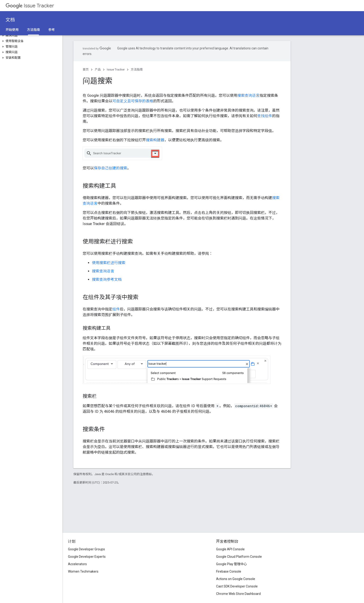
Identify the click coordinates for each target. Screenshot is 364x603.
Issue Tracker (30, 6)
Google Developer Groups (86, 549)
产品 (98, 69)
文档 (10, 20)
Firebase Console (229, 571)
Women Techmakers (83, 571)
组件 (116, 309)
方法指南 (137, 69)
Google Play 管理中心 (232, 564)
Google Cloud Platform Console (239, 557)
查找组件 (265, 116)
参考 (52, 30)
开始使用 (12, 30)
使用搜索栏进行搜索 (109, 263)
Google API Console (230, 549)
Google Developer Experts (87, 557)
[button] (30, 35)
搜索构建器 (155, 140)
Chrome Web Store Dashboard (238, 594)
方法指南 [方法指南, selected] (33, 30)
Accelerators (77, 564)
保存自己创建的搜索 (110, 168)
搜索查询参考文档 (107, 279)
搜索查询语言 (248, 95)
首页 (86, 69)
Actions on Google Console (236, 579)
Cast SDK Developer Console (237, 586)
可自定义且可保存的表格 (133, 101)
